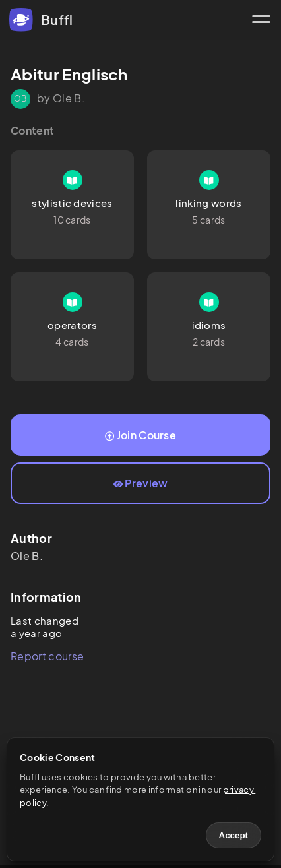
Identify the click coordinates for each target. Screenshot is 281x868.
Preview (141, 483)
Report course (47, 656)
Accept (234, 835)
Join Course (140, 435)
